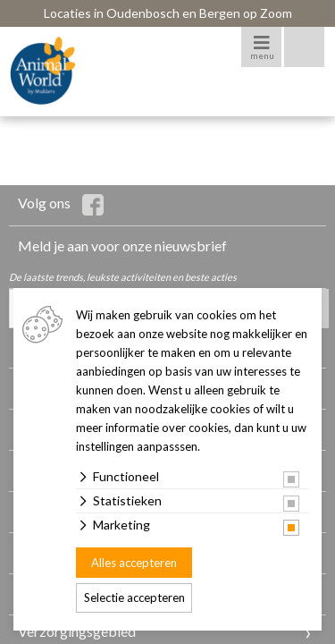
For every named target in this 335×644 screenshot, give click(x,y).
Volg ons (61, 205)
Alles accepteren (134, 563)
